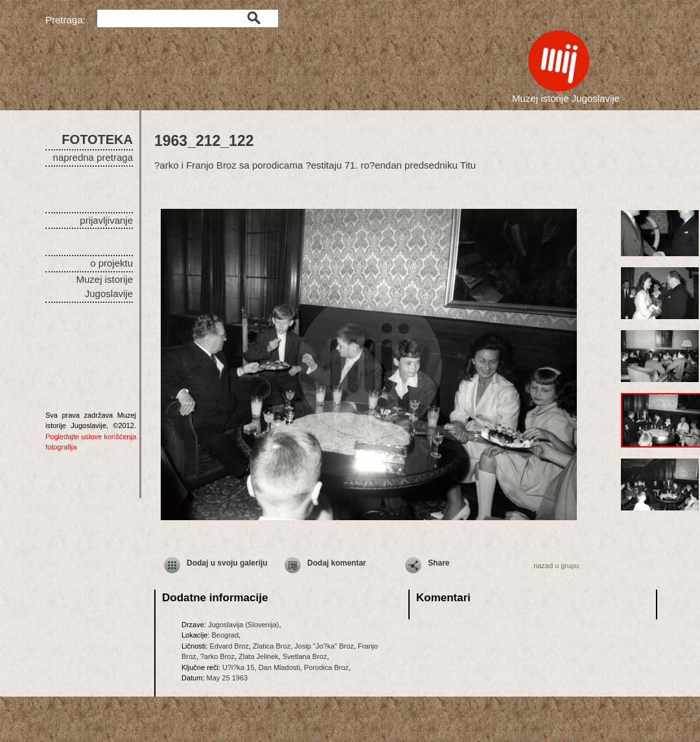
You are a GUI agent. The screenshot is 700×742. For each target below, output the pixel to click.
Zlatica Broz (272, 646)
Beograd (225, 635)
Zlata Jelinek (259, 656)
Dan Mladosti (279, 667)
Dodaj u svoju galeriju (227, 563)
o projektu (111, 263)
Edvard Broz (229, 646)
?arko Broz (217, 656)
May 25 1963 (227, 678)
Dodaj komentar (337, 563)
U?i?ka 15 (239, 667)
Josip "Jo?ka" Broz (324, 646)
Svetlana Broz (305, 656)
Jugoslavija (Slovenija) (243, 625)
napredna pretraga (93, 157)
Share (438, 563)
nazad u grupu (556, 566)
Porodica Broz (326, 667)
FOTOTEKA (97, 139)
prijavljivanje (106, 220)
